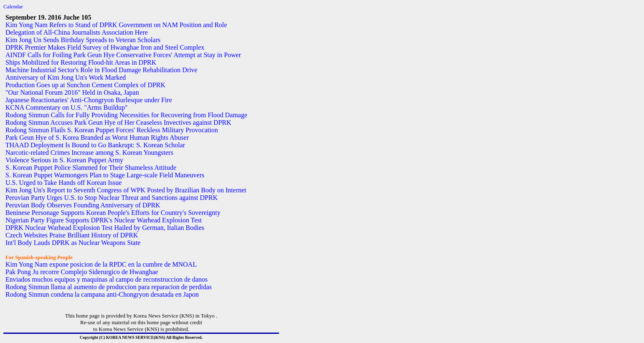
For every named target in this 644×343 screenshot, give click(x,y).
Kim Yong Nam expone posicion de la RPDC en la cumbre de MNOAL (101, 264)
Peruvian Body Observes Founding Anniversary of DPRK (83, 205)
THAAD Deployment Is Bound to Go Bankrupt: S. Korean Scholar (95, 145)
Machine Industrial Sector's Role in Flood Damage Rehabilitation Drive (101, 70)
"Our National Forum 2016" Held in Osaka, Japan (72, 92)
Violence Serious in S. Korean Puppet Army (64, 160)
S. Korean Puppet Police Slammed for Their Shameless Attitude (91, 168)
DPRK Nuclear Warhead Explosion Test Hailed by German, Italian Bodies (105, 228)
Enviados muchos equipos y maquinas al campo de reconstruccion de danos (106, 279)
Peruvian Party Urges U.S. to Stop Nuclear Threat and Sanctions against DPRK (112, 198)
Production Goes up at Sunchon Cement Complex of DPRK (85, 85)
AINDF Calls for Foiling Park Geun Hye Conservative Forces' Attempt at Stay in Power (123, 55)
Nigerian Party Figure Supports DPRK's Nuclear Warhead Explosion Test (104, 220)
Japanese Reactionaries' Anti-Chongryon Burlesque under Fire (89, 100)
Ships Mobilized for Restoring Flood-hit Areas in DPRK (81, 62)
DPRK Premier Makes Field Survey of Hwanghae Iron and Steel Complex (105, 47)
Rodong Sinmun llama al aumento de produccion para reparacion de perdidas (109, 287)
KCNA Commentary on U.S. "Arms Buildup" (67, 107)
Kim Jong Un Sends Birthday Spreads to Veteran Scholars (83, 40)
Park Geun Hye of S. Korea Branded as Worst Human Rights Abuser (97, 137)
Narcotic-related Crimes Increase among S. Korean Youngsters (89, 153)
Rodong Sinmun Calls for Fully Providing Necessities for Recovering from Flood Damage (126, 115)
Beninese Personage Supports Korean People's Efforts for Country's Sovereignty (113, 213)
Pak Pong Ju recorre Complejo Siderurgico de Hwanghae (82, 272)
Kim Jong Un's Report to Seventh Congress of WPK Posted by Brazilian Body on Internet (126, 190)
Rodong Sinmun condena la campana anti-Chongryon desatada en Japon (102, 294)
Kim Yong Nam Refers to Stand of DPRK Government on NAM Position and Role (116, 25)
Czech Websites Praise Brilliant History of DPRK (72, 235)
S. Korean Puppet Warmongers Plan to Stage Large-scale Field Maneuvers (105, 175)
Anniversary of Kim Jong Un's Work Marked (66, 77)
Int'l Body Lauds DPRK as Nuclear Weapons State (73, 243)
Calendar (13, 6)
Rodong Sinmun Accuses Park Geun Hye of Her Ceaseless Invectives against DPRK (118, 122)
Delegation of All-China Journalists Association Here (77, 32)
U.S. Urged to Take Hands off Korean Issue (63, 183)
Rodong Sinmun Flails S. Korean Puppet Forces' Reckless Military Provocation (112, 130)
